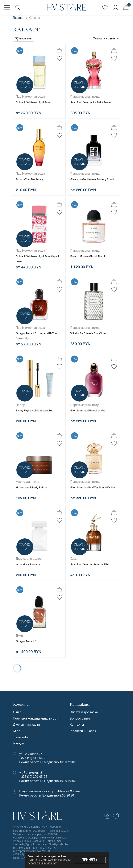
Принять (90, 860)
